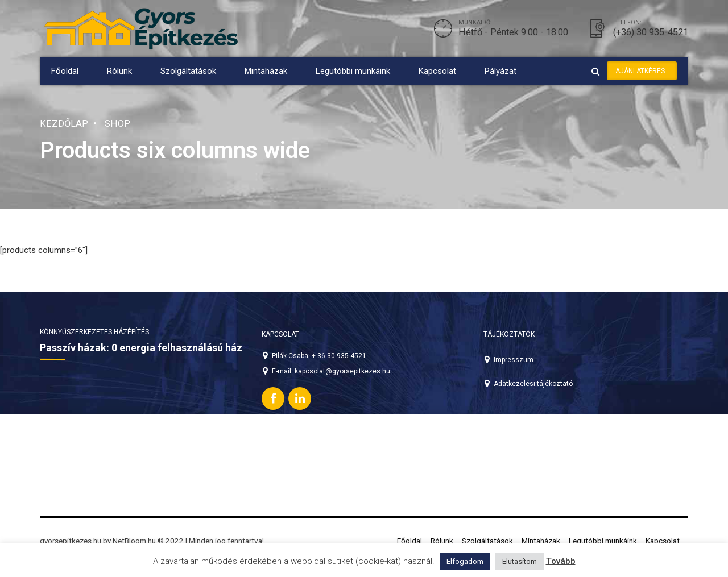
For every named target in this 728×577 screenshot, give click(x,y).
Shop (117, 124)
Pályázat (500, 71)
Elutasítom (520, 561)
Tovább (561, 561)
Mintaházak (266, 71)
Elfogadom (465, 561)
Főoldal (65, 71)
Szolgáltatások (188, 71)
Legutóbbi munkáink (353, 71)
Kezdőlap (64, 124)
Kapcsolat (437, 71)
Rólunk (119, 71)
